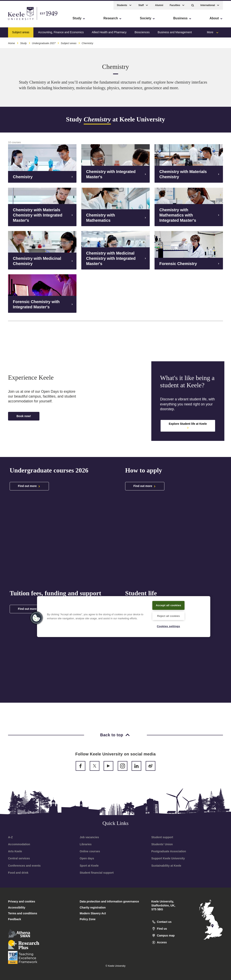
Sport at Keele (89, 866)
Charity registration (93, 907)
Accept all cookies (169, 602)
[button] (193, 4)
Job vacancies (89, 837)
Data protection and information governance (109, 901)
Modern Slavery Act (93, 913)
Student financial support (97, 873)
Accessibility (15, 20)
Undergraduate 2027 (44, 42)
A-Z (10, 837)
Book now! (24, 416)
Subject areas (21, 31)
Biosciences (142, 31)
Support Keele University (168, 858)
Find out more (29, 486)
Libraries (86, 844)
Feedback (15, 919)
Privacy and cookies (22, 901)
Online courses (90, 851)
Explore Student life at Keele (188, 426)
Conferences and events (24, 866)
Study (23, 42)
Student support (162, 837)
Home (11, 42)
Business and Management (175, 31)
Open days (87, 858)
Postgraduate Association (169, 851)
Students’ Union (162, 844)
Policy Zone (88, 919)
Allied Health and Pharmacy (109, 31)
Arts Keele (15, 851)
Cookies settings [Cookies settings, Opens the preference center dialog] (169, 626)
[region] (124, 614)
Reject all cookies (169, 615)
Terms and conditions (23, 913)
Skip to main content (21, 20)
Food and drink (18, 873)
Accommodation (19, 844)
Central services (19, 858)
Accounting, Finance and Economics (61, 31)
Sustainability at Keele (166, 866)
